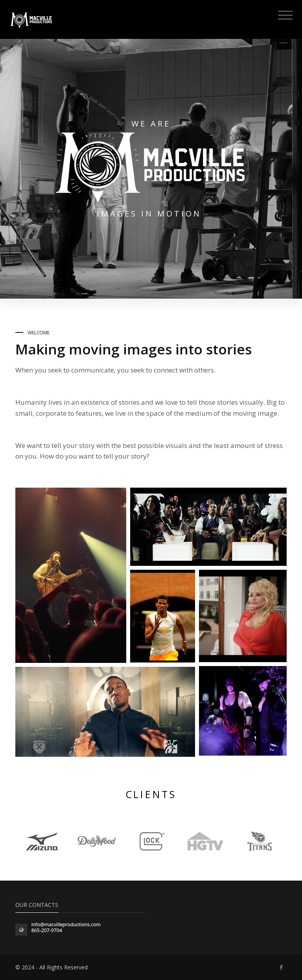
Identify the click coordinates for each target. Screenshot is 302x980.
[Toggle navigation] (283, 16)
